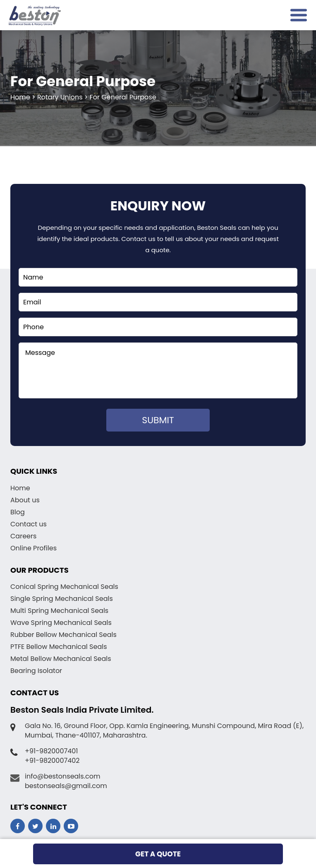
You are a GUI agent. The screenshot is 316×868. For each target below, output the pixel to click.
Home (20, 488)
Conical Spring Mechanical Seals (64, 587)
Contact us (29, 524)
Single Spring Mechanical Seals (62, 599)
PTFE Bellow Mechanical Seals (59, 647)
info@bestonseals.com (62, 776)
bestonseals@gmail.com (66, 786)
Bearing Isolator (36, 671)
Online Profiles (34, 548)
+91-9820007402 (52, 761)
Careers (23, 536)
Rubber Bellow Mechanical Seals (63, 635)
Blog (18, 512)
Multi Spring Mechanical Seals (59, 611)
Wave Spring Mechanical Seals (61, 623)
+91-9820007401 (51, 751)
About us (25, 500)
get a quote (158, 854)
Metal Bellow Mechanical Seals (61, 659)
